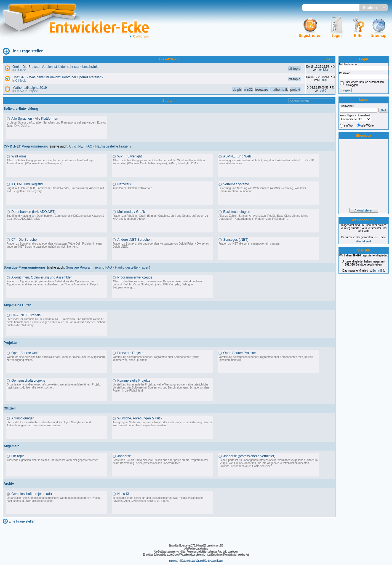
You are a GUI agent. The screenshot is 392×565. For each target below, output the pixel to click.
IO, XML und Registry (27, 184)
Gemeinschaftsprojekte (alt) (32, 494)
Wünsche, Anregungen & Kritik (140, 418)
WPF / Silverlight (130, 156)
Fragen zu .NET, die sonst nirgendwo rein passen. (249, 244)
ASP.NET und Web (237, 156)
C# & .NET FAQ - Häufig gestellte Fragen (99, 146)
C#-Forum (139, 36)
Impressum (174, 561)
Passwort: (345, 73)
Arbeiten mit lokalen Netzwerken (132, 188)
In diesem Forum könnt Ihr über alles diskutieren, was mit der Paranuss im (158, 498)
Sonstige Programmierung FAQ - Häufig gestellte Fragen (107, 267)
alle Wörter (368, 126)
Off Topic (21, 70)
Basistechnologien (237, 212)
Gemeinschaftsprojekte (28, 381)
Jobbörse (124, 456)
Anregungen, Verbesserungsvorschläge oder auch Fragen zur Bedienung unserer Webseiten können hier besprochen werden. (162, 424)
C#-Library (27, 325)
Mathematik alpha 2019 (30, 88)
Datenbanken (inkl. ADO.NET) (33, 212)
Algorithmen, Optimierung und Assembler (42, 277)
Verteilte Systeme (236, 184)
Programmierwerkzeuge (135, 277)
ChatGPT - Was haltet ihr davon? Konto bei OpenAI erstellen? (58, 77)
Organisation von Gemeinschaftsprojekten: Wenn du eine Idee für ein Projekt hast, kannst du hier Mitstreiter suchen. (54, 386)
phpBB (220, 546)
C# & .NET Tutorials (26, 315)
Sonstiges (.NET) (236, 240)
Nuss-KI (123, 494)
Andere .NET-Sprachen (134, 240)
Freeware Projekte (27, 91)
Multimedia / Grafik (131, 212)
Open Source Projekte (239, 353)
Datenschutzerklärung (192, 561)
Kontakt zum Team (213, 561)
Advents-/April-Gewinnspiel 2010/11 (134, 501)
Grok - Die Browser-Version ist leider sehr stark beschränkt (55, 67)
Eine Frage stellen (27, 51)
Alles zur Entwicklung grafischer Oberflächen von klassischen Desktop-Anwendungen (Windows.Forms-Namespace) (50, 162)
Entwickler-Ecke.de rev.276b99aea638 (187, 546)
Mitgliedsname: (348, 64)
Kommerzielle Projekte (134, 381)
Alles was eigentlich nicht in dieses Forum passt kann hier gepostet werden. (53, 460)
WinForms (19, 156)
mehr (330, 59)
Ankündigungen (23, 418)
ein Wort (349, 126)
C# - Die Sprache (24, 240)
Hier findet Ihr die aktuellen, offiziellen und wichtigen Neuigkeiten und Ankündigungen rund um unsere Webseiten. (49, 424)
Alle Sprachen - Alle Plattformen (35, 119)
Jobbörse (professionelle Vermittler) (249, 456)
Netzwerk (124, 184)
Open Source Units (25, 353)
